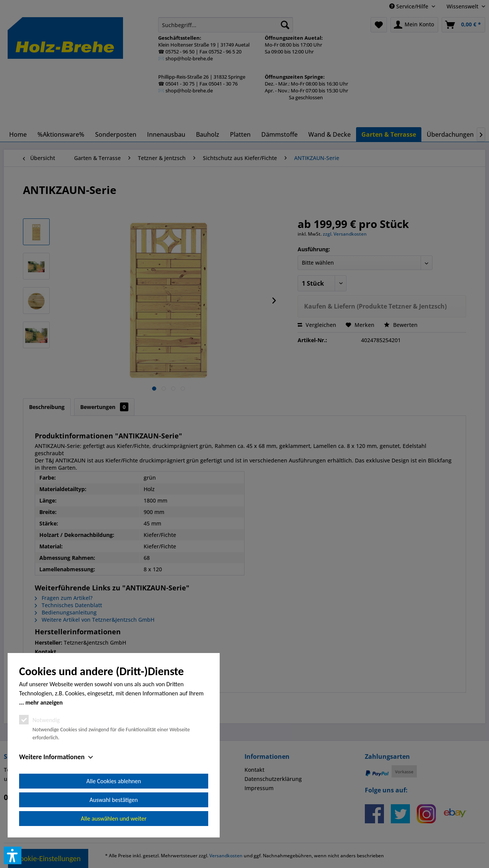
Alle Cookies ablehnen (114, 781)
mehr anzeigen (44, 702)
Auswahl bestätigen (113, 800)
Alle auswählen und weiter (114, 819)
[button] (13, 855)
